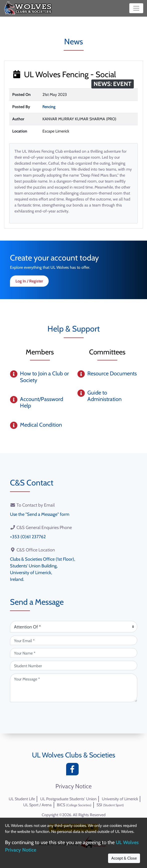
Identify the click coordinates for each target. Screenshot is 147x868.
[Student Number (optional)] (74, 666)
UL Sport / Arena (37, 805)
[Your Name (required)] (74, 653)
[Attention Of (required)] (74, 627)
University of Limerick (120, 799)
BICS (74, 805)
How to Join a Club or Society (44, 377)
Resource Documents (112, 373)
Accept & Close (124, 858)
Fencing (49, 107)
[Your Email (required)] (74, 640)
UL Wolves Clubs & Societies (74, 755)
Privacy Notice (73, 786)
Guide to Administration (104, 396)
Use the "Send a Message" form (40, 514)
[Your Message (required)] (74, 688)
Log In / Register (29, 281)
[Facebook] (74, 770)
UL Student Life (22, 799)
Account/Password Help (42, 402)
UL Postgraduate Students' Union (68, 799)
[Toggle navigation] (136, 8)
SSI (110, 805)
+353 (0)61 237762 (28, 537)
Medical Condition (41, 425)
